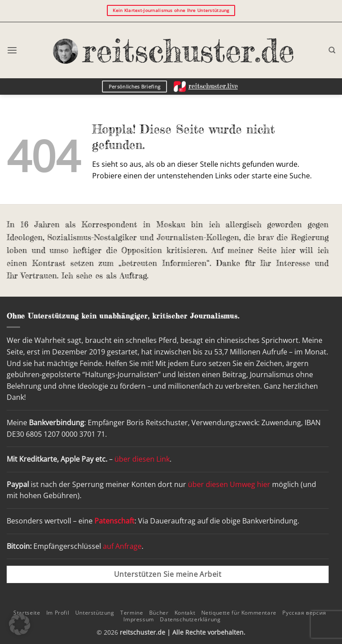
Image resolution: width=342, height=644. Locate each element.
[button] (12, 50)
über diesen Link (142, 459)
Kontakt (185, 613)
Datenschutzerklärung (190, 619)
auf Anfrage (122, 546)
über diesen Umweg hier (229, 484)
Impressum (139, 619)
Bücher (159, 613)
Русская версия (304, 613)
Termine (132, 613)
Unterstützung (95, 613)
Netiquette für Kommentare (239, 613)
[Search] (332, 50)
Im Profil (58, 613)
